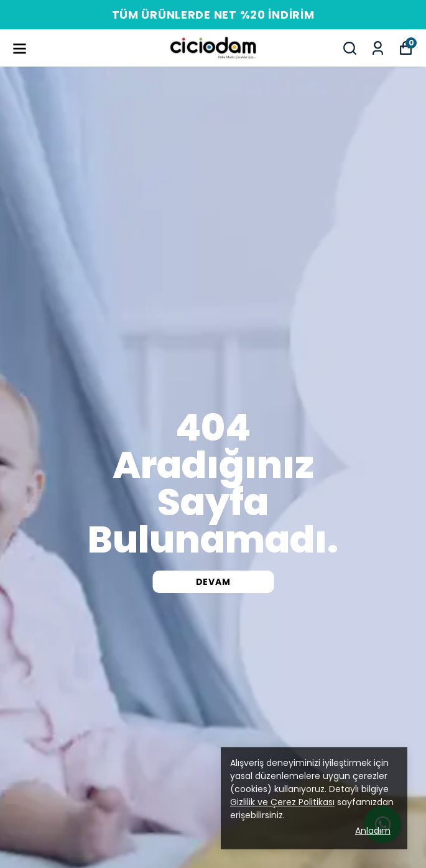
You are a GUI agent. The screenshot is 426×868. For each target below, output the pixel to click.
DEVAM (213, 582)
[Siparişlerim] (378, 48)
